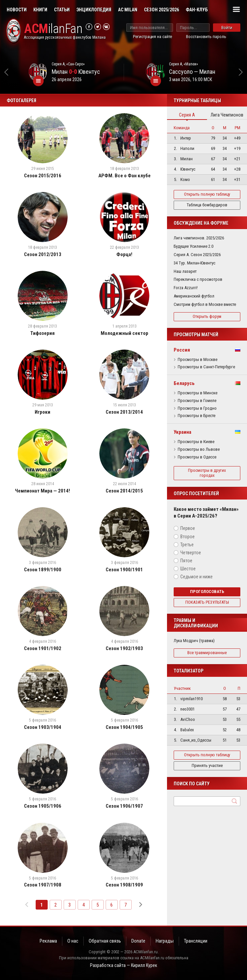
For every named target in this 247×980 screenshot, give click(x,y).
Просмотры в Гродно (197, 408)
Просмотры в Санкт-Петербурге (206, 367)
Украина (182, 432)
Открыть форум (207, 316)
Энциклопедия (94, 10)
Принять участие (207, 765)
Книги (40, 10)
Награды (165, 941)
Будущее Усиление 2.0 (193, 246)
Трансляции (196, 941)
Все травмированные (207, 653)
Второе (187, 537)
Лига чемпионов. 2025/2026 (199, 238)
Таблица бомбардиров (207, 205)
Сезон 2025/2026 (161, 10)
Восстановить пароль (206, 37)
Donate (138, 941)
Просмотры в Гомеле (197, 401)
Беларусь (184, 383)
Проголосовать (207, 592)
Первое (188, 528)
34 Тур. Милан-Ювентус (194, 263)
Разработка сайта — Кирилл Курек (124, 965)
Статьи (62, 10)
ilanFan (53, 29)
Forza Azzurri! (186, 288)
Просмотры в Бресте (196, 416)
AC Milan (128, 10)
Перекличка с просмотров (198, 279)
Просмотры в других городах (207, 473)
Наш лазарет (185, 271)
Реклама (48, 941)
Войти (227, 28)
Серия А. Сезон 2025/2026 (197, 255)
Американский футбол (194, 296)
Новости (17, 10)
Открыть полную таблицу (207, 194)
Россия (182, 350)
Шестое (188, 569)
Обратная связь (105, 941)
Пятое (186, 561)
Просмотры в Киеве (196, 442)
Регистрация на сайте (152, 37)
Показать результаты (207, 602)
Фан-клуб (197, 10)
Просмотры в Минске (197, 393)
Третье (187, 545)
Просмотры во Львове (199, 449)
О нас (73, 941)
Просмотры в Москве (197, 360)
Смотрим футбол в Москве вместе (205, 304)
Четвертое (191, 553)
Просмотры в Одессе (197, 457)
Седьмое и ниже (196, 577)
